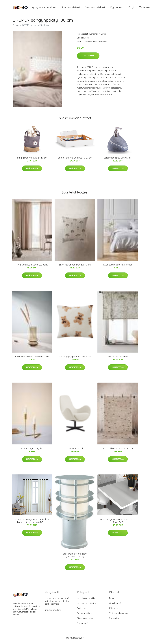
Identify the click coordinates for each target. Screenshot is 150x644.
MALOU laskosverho (118, 358)
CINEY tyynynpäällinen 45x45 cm (75, 358)
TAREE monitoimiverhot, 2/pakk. (32, 266)
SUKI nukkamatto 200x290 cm (118, 450)
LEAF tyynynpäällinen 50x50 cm (75, 266)
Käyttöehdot (115, 610)
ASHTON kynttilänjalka (32, 450)
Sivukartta (114, 620)
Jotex (104, 35)
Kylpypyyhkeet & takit (87, 605)
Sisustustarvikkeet (95, 8)
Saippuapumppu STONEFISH (118, 159)
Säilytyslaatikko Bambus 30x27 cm (75, 159)
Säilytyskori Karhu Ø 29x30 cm (32, 159)
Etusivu (16, 26)
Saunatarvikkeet (71, 8)
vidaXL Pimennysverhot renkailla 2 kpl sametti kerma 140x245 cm (32, 522)
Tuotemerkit (95, 35)
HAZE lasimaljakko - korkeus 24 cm (32, 358)
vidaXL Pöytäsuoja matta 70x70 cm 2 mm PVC (118, 522)
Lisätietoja (88, 57)
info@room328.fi (53, 611)
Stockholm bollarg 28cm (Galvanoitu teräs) (75, 557)
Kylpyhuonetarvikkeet (44, 8)
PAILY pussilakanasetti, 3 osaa (118, 266)
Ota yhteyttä (115, 605)
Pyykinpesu (117, 8)
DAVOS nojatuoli (75, 450)
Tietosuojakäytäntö (118, 615)
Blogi (131, 8)
